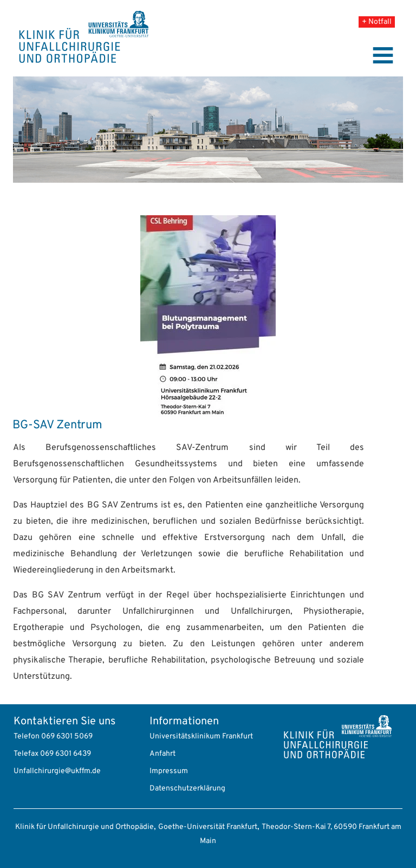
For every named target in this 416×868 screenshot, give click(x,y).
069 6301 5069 (67, 737)
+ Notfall (377, 22)
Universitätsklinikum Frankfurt (201, 737)
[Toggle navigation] (383, 55)
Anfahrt (162, 754)
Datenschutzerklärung (187, 789)
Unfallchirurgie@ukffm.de (57, 771)
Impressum (169, 771)
